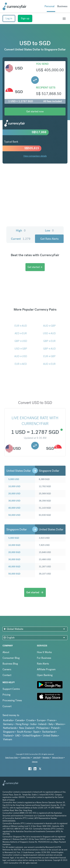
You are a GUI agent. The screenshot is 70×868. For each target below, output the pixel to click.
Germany (8, 724)
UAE (17, 736)
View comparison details (35, 156)
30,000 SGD (14, 559)
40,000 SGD (14, 567)
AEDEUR (21, 333)
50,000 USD (14, 515)
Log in (9, 18)
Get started (35, 267)
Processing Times (12, 700)
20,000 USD (14, 493)
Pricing (6, 695)
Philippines (42, 728)
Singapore (9, 732)
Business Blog (10, 664)
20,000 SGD (14, 552)
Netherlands (10, 728)
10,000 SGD (14, 545)
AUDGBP (49, 326)
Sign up (25, 18)
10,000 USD (14, 486)
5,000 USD (14, 479)
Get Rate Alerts (49, 239)
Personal (49, 6)
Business (62, 6)
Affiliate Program (46, 669)
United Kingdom (31, 736)
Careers (7, 669)
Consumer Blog (11, 658)
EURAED (21, 364)
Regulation (46, 758)
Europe (41, 720)
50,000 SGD (14, 574)
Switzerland (49, 732)
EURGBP (49, 356)
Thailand (8, 736)
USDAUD (49, 333)
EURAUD (21, 326)
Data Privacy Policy (12, 758)
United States (50, 736)
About (6, 652)
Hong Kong (22, 724)
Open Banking (45, 675)
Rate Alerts (43, 664)
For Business (44, 658)
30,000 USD (14, 501)
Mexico (60, 724)
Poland (55, 728)
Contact (7, 675)
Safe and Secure (58, 758)
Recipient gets (46, 88)
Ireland (42, 724)
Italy (51, 724)
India (33, 724)
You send (42, 64)
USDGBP (21, 349)
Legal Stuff (36, 758)
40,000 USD (14, 508)
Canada (19, 720)
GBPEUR (49, 341)
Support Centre (11, 689)
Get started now (35, 111)
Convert (7, 706)
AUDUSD (21, 356)
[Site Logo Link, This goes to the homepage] (14, 6)
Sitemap (35, 762)
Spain (36, 732)
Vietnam (8, 739)
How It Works (44, 652)
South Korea (24, 732)
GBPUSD (21, 341)
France (51, 720)
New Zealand (26, 728)
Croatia (30, 720)
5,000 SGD (14, 538)
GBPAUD (49, 349)
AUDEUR (49, 364)
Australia (8, 720)
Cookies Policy (26, 758)
